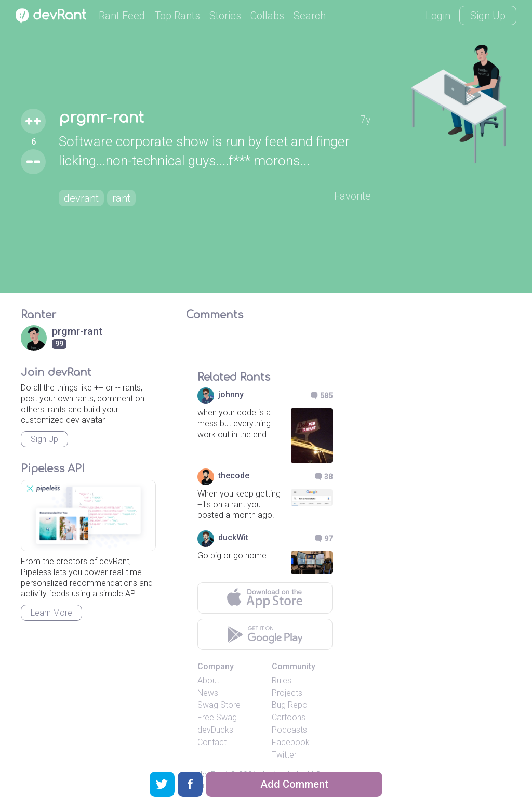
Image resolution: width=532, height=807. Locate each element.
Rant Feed (122, 16)
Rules (282, 680)
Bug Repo (290, 705)
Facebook (291, 742)
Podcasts (289, 730)
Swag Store (219, 705)
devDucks (215, 730)
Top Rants (177, 16)
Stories (225, 16)
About (208, 680)
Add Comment (294, 784)
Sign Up (488, 16)
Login (438, 16)
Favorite (353, 196)
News (208, 693)
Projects (287, 693)
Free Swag (217, 717)
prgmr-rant (101, 118)
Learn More (51, 613)
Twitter (284, 755)
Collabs (267, 16)
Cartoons (289, 717)
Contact (212, 742)
